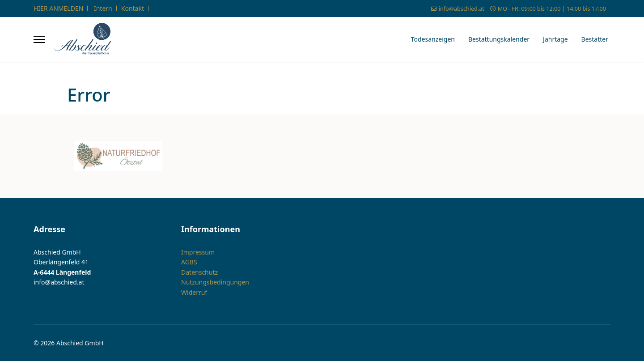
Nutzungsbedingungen (215, 282)
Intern (103, 8)
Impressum (198, 252)
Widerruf (194, 292)
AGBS (189, 262)
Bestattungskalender (499, 39)
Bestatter (595, 39)
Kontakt (133, 8)
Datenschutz (199, 272)
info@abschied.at (462, 9)
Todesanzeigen (433, 39)
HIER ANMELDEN (58, 8)
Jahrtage (555, 39)
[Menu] (39, 39)
